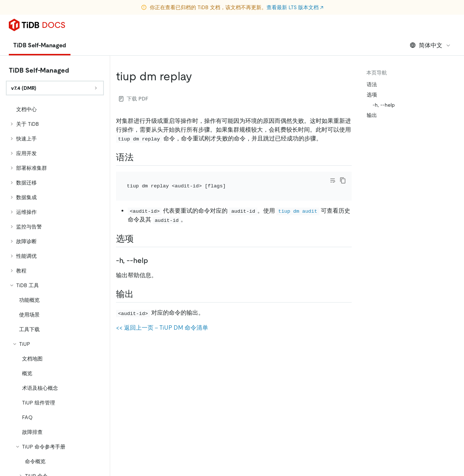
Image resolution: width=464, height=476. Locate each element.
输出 (372, 115)
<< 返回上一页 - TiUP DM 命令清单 (162, 328)
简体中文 (430, 45)
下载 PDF (134, 99)
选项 (372, 95)
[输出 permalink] (139, 294)
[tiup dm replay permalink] (198, 76)
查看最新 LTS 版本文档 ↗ (295, 7)
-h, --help (384, 105)
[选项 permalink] (139, 239)
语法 (372, 84)
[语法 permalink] (139, 157)
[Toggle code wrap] (333, 180)
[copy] (343, 180)
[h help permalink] (154, 260)
